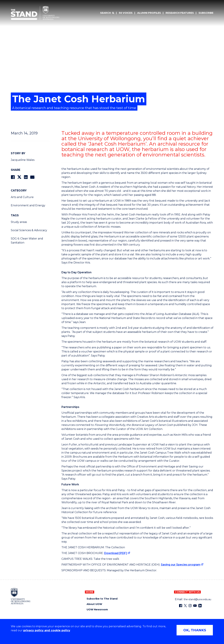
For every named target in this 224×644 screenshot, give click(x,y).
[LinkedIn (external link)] (200, 606)
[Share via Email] (32, 177)
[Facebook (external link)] (181, 606)
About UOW (94, 604)
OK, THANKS (195, 630)
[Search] (107, 13)
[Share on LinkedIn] (26, 177)
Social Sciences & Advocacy (29, 230)
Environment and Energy (28, 205)
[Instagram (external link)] (190, 606)
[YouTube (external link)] (195, 606)
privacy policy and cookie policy (47, 630)
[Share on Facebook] (13, 177)
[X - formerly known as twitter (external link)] (185, 606)
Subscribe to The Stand (102, 599)
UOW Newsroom (97, 610)
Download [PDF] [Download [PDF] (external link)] (116, 553)
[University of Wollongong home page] (21, 596)
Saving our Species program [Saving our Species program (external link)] (181, 565)
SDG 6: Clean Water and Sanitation (27, 241)
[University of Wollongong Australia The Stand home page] (35, 13)
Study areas (19, 222)
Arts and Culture (22, 197)
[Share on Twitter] (19, 177)
